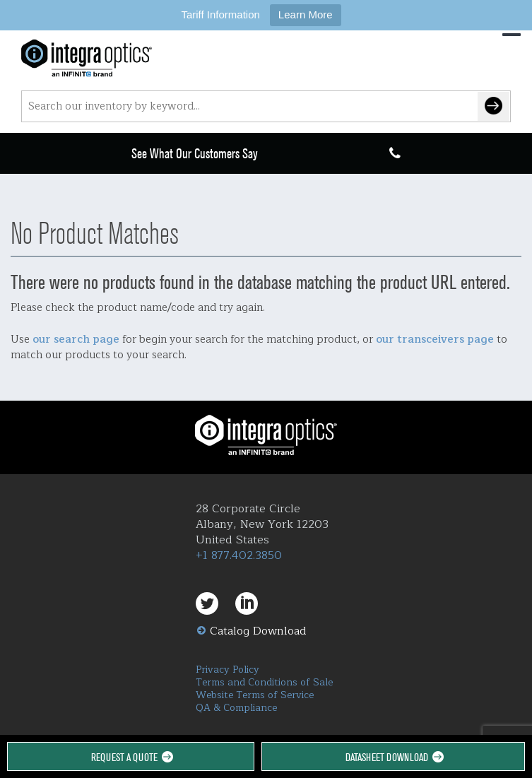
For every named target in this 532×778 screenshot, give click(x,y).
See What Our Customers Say (195, 154)
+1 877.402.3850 (239, 555)
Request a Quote (131, 757)
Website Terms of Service (255, 695)
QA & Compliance (236, 708)
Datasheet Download (394, 757)
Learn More (306, 14)
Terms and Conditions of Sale (264, 682)
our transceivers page (435, 340)
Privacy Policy (227, 670)
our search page (76, 340)
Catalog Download (258, 631)
